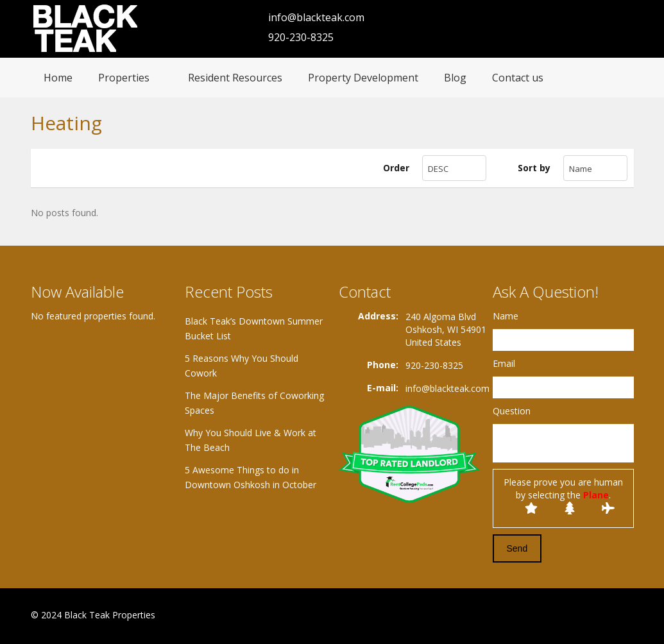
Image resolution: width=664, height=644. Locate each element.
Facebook (567, 616)
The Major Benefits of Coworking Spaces (254, 403)
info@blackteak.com (316, 17)
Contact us (518, 78)
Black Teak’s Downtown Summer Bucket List (254, 328)
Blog (455, 78)
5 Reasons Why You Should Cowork (242, 366)
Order (396, 168)
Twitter (626, 616)
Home (58, 78)
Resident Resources (235, 78)
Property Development (363, 78)
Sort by (534, 168)
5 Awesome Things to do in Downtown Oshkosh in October (251, 477)
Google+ (594, 616)
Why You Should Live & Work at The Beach (251, 440)
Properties (124, 78)
